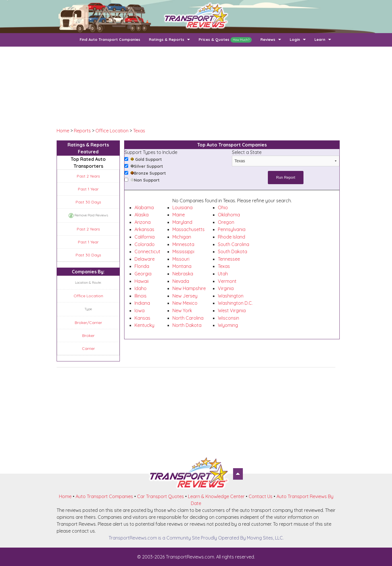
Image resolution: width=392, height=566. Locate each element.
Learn (320, 39)
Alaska (142, 215)
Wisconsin (228, 318)
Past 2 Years (88, 176)
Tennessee (229, 259)
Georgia (143, 274)
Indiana (142, 303)
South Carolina (234, 244)
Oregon (226, 222)
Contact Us (261, 496)
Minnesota (183, 244)
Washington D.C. (235, 303)
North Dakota (187, 325)
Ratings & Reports (167, 39)
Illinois (141, 296)
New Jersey (185, 296)
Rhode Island (231, 237)
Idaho (141, 288)
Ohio (223, 207)
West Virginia (232, 310)
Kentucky (144, 325)
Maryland (182, 222)
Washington (231, 296)
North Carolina (188, 318)
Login (295, 39)
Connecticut (147, 251)
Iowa (140, 310)
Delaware (145, 259)
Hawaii (142, 281)
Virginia (226, 288)
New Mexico (185, 303)
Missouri (181, 259)
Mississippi (183, 251)
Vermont (227, 281)
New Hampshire (189, 288)
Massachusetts (189, 229)
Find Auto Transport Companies (110, 39)
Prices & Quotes (225, 40)
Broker (88, 336)
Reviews (268, 39)
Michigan (182, 237)
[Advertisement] (196, 87)
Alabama (144, 207)
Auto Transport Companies (104, 496)
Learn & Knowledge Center (216, 496)
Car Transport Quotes (161, 496)
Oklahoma (229, 215)
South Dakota (232, 251)
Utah (223, 274)
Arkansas (144, 229)
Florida (142, 266)
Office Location (112, 131)
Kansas (142, 318)
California (145, 237)
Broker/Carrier (88, 323)
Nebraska (183, 274)
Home (63, 131)
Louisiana (182, 207)
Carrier (88, 348)
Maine (179, 215)
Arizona (143, 222)
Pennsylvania (232, 229)
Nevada (181, 281)
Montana (182, 266)
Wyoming (228, 325)
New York (182, 310)
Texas (139, 131)
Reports (82, 131)
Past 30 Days (88, 202)
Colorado (145, 244)
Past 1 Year (88, 189)
